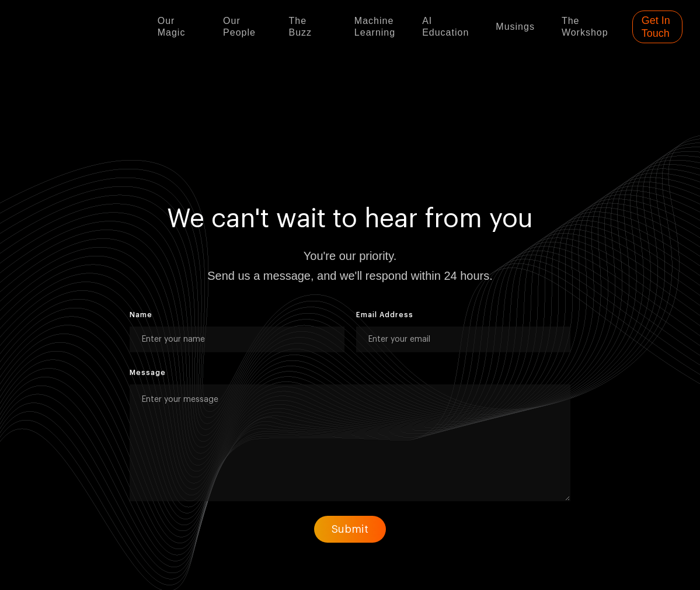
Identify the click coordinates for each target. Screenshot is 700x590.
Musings (515, 27)
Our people (239, 27)
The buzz (300, 27)
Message (148, 373)
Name (141, 315)
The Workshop (585, 27)
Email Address (385, 315)
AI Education (445, 27)
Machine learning (375, 27)
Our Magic (172, 27)
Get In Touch (656, 27)
